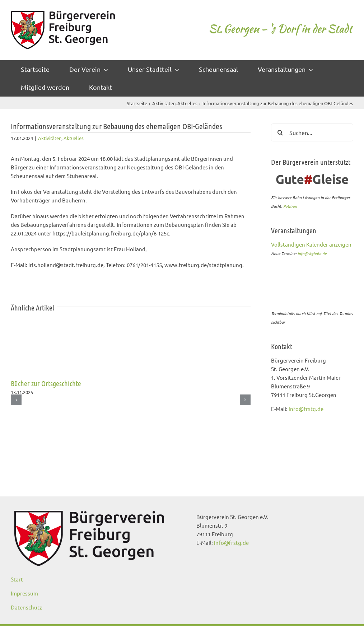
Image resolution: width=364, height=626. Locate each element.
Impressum (24, 593)
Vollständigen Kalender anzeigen (311, 244)
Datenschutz (26, 607)
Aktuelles (74, 138)
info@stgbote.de (312, 253)
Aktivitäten (50, 138)
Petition (290, 206)
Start (17, 579)
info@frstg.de (306, 409)
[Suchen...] (312, 132)
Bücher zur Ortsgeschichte (46, 383)
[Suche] (280, 132)
